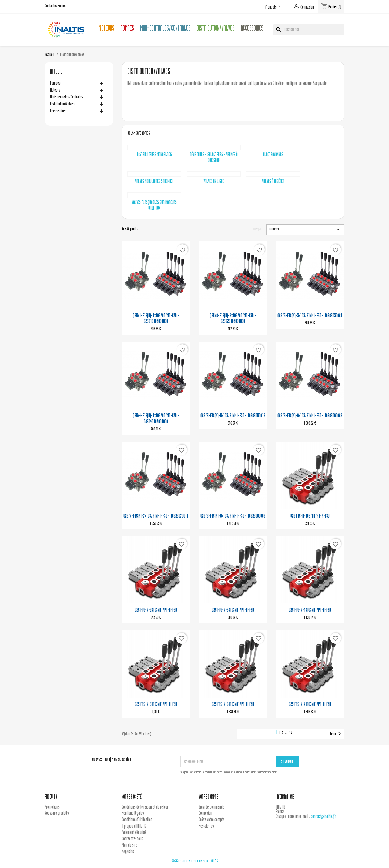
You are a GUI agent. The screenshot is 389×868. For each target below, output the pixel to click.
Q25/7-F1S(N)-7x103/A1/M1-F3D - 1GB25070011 (156, 516)
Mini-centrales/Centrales (165, 29)
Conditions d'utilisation (137, 820)
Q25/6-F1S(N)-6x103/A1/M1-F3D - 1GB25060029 (310, 416)
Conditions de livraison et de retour (145, 807)
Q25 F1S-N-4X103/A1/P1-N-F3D (310, 610)
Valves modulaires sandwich (154, 182)
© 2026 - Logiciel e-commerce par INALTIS (195, 861)
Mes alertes (206, 827)
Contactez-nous (55, 6)
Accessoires (252, 29)
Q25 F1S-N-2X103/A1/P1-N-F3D (156, 610)
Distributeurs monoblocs (154, 155)
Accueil (56, 72)
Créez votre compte (212, 820)
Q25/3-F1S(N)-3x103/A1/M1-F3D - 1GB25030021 (310, 316)
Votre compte (208, 797)
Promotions (52, 807)
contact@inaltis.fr (323, 817)
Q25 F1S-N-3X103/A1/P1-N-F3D (233, 610)
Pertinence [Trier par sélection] (305, 229)
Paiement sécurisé (134, 833)
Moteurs (106, 29)
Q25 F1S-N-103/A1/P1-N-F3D (310, 516)
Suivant (336, 734)
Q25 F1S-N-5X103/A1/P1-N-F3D (156, 705)
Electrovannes (273, 155)
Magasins (128, 852)
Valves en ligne (214, 182)
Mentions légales (133, 814)
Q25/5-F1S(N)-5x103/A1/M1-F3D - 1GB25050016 (233, 416)
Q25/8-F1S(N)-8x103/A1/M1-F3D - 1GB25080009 (233, 516)
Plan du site (129, 845)
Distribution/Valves (216, 29)
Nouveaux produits (57, 814)
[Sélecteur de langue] (274, 7)
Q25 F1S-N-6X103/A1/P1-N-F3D (233, 705)
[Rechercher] (309, 30)
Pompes (127, 29)
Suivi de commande (211, 807)
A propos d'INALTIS (134, 827)
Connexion (205, 814)
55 (291, 733)
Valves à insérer (273, 182)
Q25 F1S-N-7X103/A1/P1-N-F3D (310, 705)
